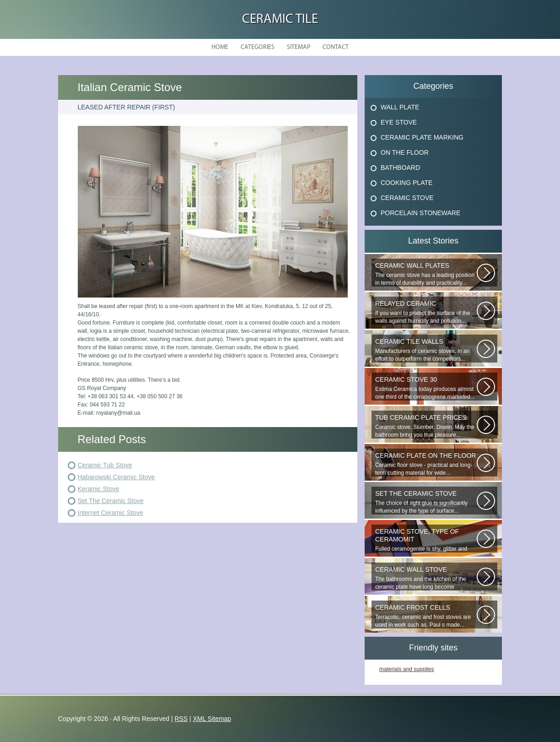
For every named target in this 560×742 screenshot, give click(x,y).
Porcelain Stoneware (420, 213)
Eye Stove (399, 122)
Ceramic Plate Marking (422, 137)
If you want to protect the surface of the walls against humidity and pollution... (426, 312)
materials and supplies (407, 669)
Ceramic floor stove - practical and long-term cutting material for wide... (426, 464)
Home (220, 47)
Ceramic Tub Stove (105, 465)
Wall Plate (400, 107)
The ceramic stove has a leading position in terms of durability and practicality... (426, 274)
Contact (336, 47)
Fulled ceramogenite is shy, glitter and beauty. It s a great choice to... (426, 540)
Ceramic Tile (280, 19)
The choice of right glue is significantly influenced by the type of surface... (426, 502)
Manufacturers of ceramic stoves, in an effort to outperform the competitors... (426, 350)
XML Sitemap (212, 719)
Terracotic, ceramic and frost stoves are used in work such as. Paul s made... (426, 616)
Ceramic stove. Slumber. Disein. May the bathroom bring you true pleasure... (426, 426)
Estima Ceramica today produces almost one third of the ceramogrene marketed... (426, 388)
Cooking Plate (407, 183)
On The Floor (405, 152)
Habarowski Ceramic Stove (116, 477)
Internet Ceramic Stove (110, 513)
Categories (258, 47)
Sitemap (299, 47)
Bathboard (400, 168)
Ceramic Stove (407, 198)
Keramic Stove (99, 489)
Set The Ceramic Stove (111, 501)
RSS (181, 719)
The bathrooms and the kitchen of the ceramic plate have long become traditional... (426, 578)
